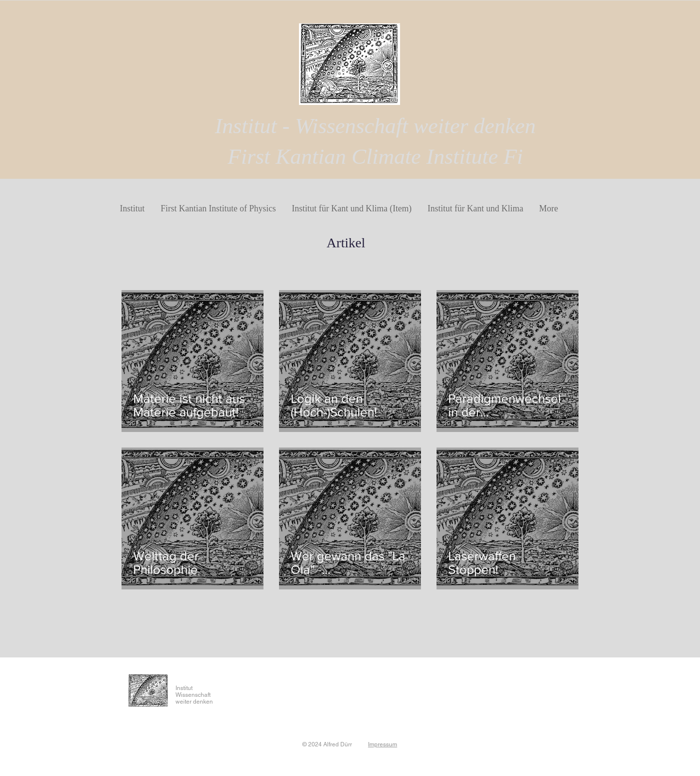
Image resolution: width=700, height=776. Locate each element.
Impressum (383, 744)
